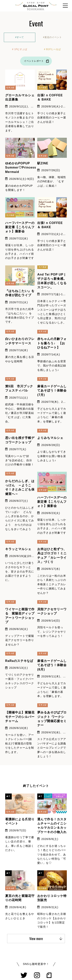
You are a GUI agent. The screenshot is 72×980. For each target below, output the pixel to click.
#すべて (20, 37)
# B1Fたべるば (52, 49)
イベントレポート (37, 61)
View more (46, 939)
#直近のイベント (52, 37)
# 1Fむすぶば (20, 49)
